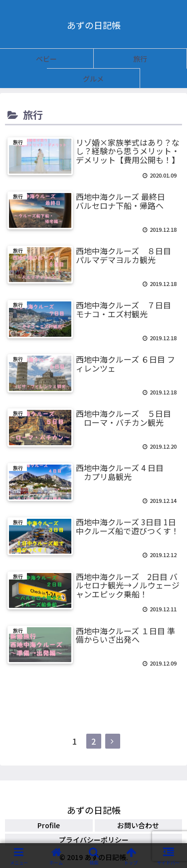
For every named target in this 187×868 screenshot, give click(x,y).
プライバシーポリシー (94, 840)
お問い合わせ (138, 825)
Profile (49, 825)
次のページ (93, 711)
